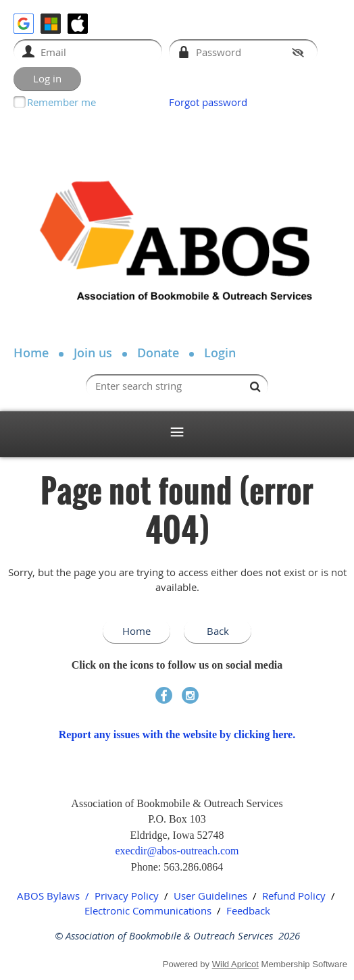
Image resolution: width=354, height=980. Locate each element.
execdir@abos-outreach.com (177, 851)
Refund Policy (294, 896)
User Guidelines (210, 896)
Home (31, 353)
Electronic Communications (148, 910)
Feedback (248, 910)
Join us (93, 353)
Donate (158, 353)
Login (220, 353)
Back (218, 631)
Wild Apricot (235, 964)
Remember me (61, 102)
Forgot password (208, 102)
